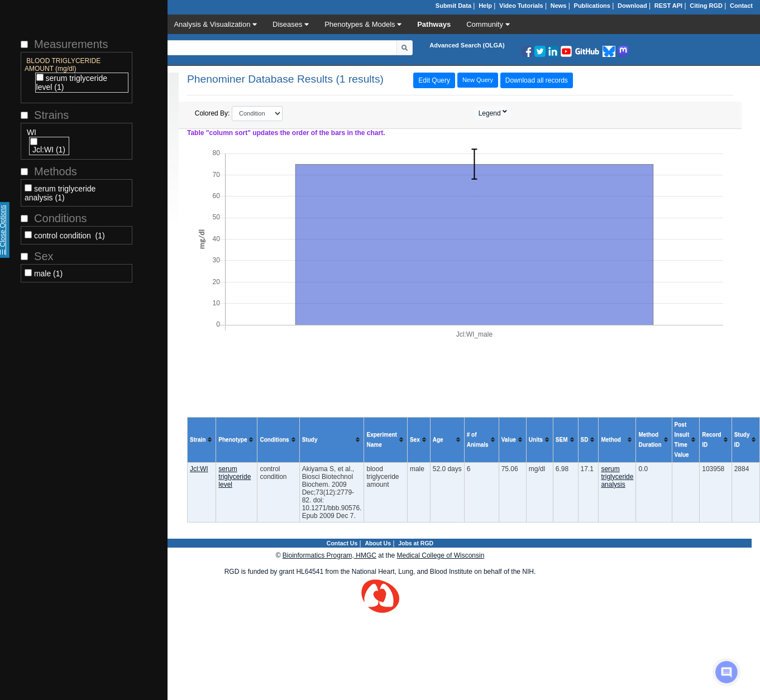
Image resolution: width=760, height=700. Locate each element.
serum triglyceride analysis (617, 477)
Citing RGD (706, 6)
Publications (592, 6)
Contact (741, 6)
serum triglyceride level (235, 477)
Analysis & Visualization (215, 24)
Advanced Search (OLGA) (467, 45)
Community (488, 24)
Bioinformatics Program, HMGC (329, 555)
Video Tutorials (521, 6)
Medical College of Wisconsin (441, 555)
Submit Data (453, 6)
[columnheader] (202, 440)
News (559, 6)
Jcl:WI (199, 469)
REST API (668, 6)
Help (485, 6)
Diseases (291, 24)
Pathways (434, 24)
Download (632, 6)
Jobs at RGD (416, 543)
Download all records (537, 80)
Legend (491, 113)
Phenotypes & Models (363, 24)
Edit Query (434, 80)
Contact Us (342, 543)
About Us (378, 543)
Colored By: (239, 114)
